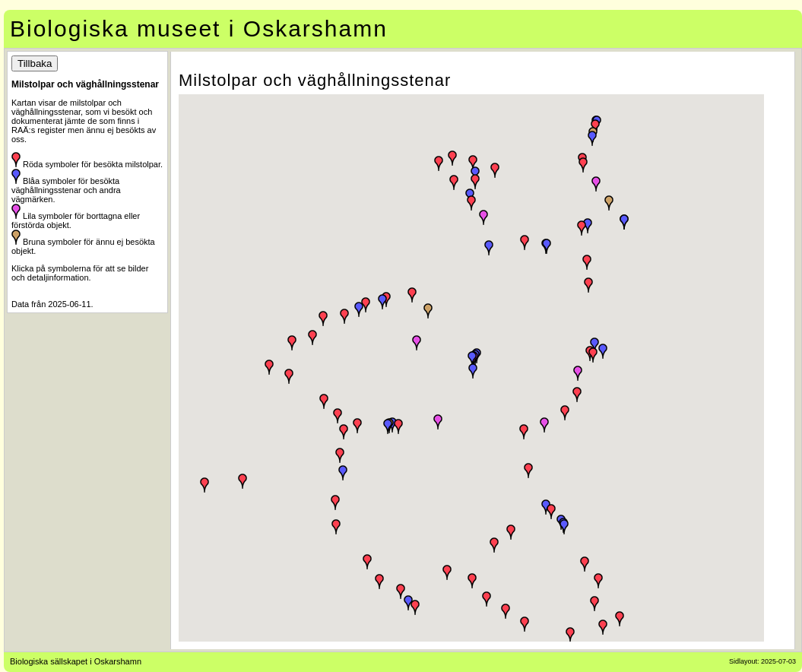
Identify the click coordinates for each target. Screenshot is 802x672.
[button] (594, 604)
